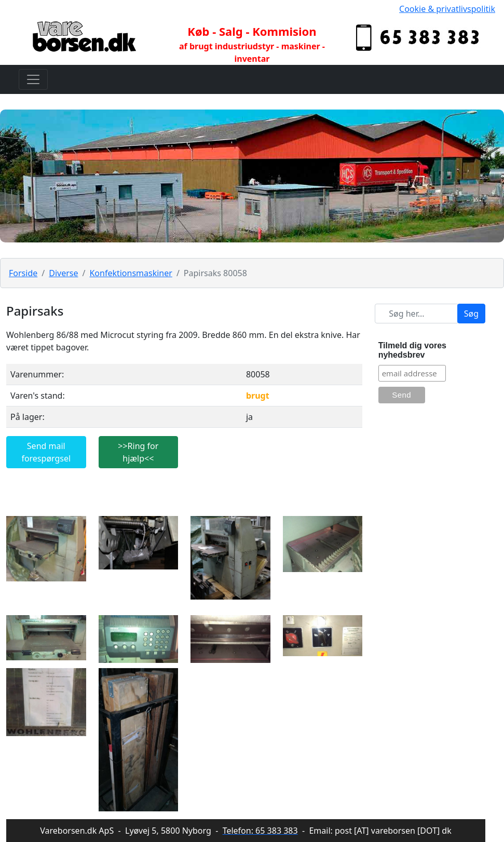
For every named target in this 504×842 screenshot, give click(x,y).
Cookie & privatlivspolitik (447, 9)
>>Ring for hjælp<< (138, 452)
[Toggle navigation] (33, 79)
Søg (471, 314)
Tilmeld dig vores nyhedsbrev (412, 350)
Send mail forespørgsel (46, 452)
